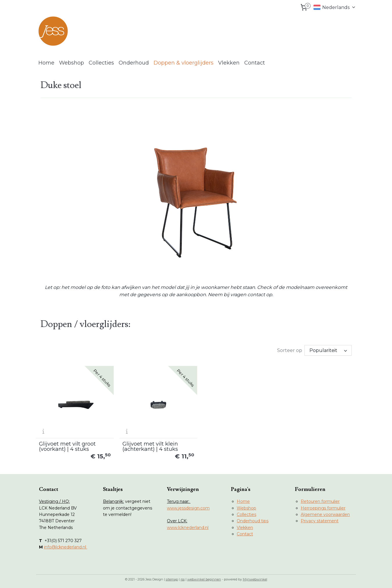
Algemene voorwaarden (325, 512)
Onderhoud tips (253, 519)
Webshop (72, 63)
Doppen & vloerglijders (183, 63)
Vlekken (229, 63)
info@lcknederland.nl (66, 545)
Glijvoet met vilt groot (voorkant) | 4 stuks (67, 444)
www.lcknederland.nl (188, 526)
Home (46, 63)
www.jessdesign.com (188, 506)
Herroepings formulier (323, 506)
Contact (255, 63)
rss (183, 577)
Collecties (101, 63)
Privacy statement (320, 519)
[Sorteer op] (328, 350)
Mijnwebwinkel (255, 577)
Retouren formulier (320, 499)
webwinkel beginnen (204, 577)
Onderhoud (134, 63)
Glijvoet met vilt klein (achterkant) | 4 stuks (148, 444)
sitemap (172, 577)
